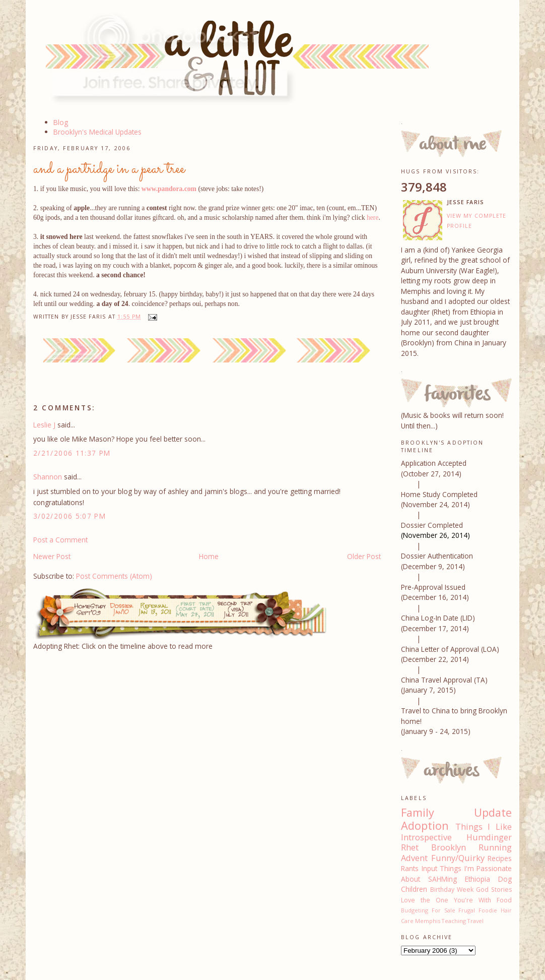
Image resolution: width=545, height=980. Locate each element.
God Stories (494, 890)
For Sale (444, 910)
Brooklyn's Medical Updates (97, 132)
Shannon (48, 477)
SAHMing (442, 879)
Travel (475, 921)
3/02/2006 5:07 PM (70, 516)
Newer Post (52, 556)
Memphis (428, 921)
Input (429, 868)
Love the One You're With (446, 900)
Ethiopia (478, 879)
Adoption (425, 825)
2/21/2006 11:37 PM (72, 453)
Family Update (456, 812)
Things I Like (484, 827)
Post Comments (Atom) (114, 576)
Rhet (410, 847)
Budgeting (415, 910)
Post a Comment (60, 540)
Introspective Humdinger (456, 837)
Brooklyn (449, 847)
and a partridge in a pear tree (109, 169)
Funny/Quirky (458, 858)
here (372, 218)
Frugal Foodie (478, 910)
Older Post (364, 556)
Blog (61, 122)
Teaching (454, 921)
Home (209, 556)
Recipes (500, 858)
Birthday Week (452, 890)
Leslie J (44, 425)
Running (495, 847)
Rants (410, 868)
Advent (414, 858)
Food (504, 900)
